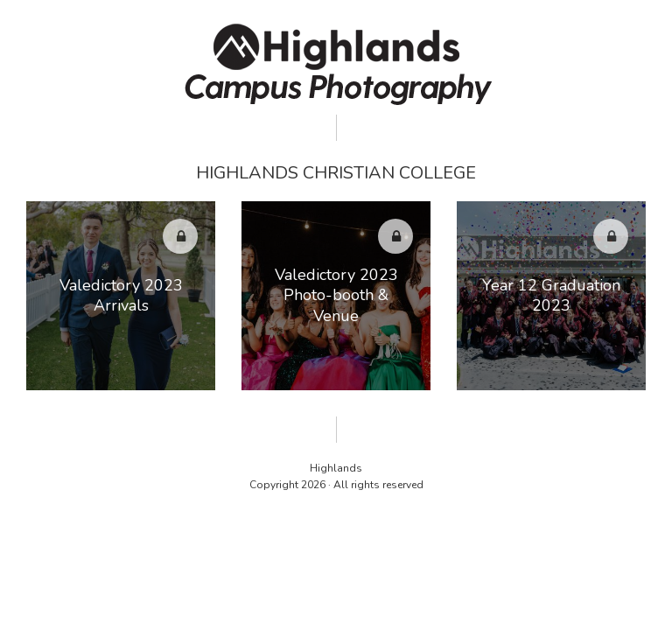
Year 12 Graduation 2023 (551, 295)
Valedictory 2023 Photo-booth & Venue (336, 295)
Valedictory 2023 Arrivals (121, 295)
